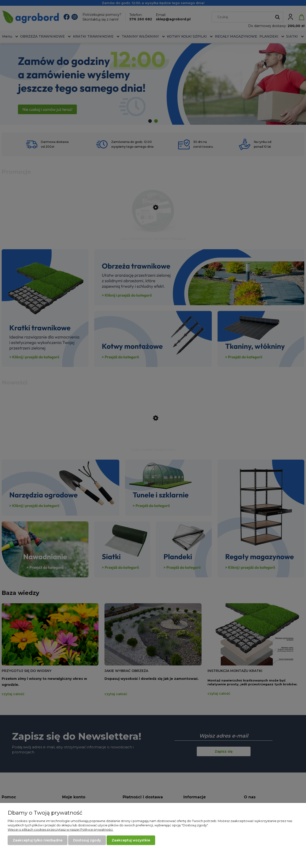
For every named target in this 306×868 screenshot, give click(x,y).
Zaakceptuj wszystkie (131, 840)
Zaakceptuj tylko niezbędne (38, 840)
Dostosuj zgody (87, 840)
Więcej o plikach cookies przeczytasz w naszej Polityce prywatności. (60, 829)
